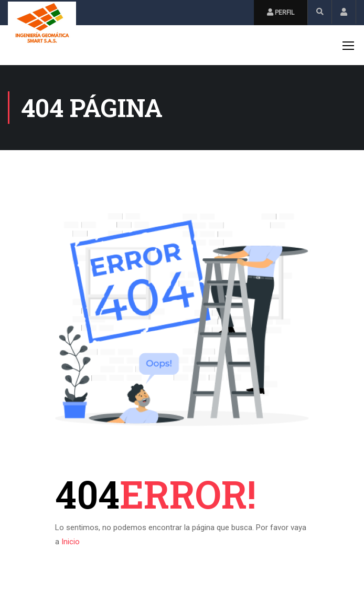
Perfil (281, 12)
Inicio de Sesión (344, 12)
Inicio (71, 542)
